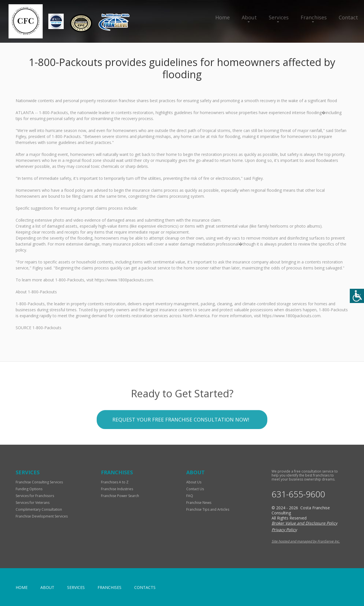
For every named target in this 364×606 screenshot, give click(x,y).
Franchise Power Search (120, 496)
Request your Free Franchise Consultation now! (181, 440)
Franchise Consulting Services (39, 482)
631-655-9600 (298, 494)
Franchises (314, 17)
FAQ (190, 496)
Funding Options (29, 489)
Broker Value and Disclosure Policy (304, 523)
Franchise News (199, 503)
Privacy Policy (284, 530)
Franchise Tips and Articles (208, 509)
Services (279, 17)
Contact (348, 17)
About (249, 17)
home (22, 587)
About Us (194, 482)
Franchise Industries (117, 489)
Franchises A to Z (115, 482)
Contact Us (195, 489)
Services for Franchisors (35, 496)
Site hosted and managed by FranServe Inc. (306, 541)
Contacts (145, 587)
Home (223, 17)
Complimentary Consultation (39, 509)
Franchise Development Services (42, 516)
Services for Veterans (33, 503)
